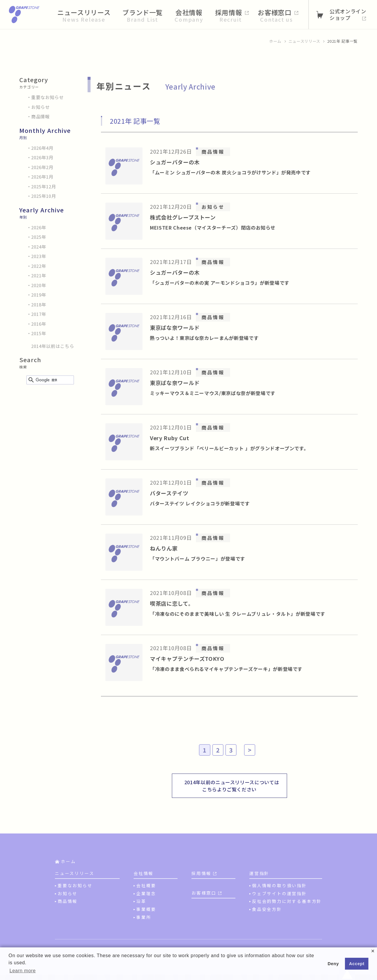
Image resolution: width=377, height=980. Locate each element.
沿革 (141, 901)
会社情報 (144, 873)
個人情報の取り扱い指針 (279, 885)
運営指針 (259, 873)
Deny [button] (333, 964)
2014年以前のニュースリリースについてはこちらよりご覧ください (232, 786)
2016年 (39, 324)
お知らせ (41, 107)
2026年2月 (42, 167)
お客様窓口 (204, 893)
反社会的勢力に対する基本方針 (287, 901)
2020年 (39, 285)
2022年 (39, 266)
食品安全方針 (267, 909)
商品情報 (41, 116)
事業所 (144, 917)
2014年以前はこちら (53, 346)
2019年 (39, 295)
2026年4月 (42, 148)
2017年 (39, 314)
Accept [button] (357, 964)
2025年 (39, 237)
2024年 (39, 247)
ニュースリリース (304, 41)
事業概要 (146, 909)
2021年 (39, 275)
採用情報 (201, 873)
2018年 (39, 304)
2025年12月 (43, 186)
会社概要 (146, 885)
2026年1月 (42, 177)
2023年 (39, 256)
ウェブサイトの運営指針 (279, 893)
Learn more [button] (23, 971)
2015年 (39, 333)
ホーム (275, 41)
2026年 (39, 227)
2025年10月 (43, 196)
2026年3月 (42, 157)
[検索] (49, 380)
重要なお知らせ (47, 97)
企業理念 (146, 893)
